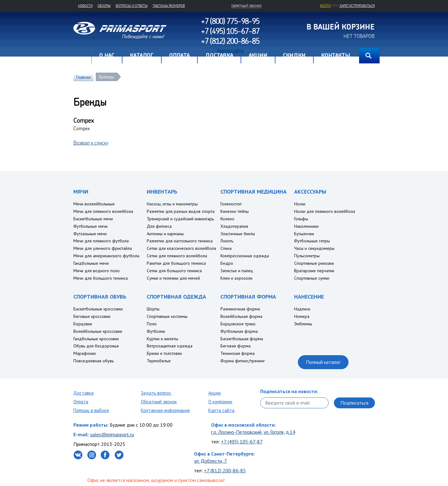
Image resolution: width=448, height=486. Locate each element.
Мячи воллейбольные (94, 204)
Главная (82, 56)
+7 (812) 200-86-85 (225, 470)
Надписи (302, 309)
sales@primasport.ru (112, 434)
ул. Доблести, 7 (210, 461)
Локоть (227, 241)
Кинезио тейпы (235, 211)
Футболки (156, 331)
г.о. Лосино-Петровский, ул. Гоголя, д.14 (253, 432)
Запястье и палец (237, 271)
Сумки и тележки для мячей (173, 278)
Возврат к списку (91, 143)
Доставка (83, 393)
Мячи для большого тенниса (101, 278)
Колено (227, 219)
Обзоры (104, 6)
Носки (300, 204)
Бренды (106, 77)
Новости (85, 6)
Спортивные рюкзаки (314, 263)
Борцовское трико (238, 324)
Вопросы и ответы (132, 6)
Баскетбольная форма (242, 339)
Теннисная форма (238, 353)
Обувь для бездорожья (96, 346)
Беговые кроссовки (92, 316)
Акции (215, 393)
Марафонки (85, 353)
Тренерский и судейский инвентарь (180, 219)
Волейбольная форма (241, 316)
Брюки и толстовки (164, 353)
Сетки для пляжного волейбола (177, 256)
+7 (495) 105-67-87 (242, 442)
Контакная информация (165, 410)
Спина (226, 248)
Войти (326, 6)
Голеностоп (231, 204)
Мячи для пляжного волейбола (103, 211)
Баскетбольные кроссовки (98, 309)
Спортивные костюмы (167, 316)
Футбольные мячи (90, 226)
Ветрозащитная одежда (170, 346)
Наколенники (306, 226)
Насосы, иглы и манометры (172, 204)
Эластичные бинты (238, 234)
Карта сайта (221, 410)
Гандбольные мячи (91, 263)
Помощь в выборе (91, 410)
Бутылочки (304, 234)
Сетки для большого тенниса (174, 271)
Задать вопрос (156, 393)
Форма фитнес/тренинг (243, 361)
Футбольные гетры (312, 241)
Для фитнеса (159, 226)
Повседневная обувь (94, 361)
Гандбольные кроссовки (96, 339)
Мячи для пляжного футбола (101, 241)
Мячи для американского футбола (106, 256)
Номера (302, 316)
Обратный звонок (159, 402)
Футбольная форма (239, 331)
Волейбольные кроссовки (98, 331)
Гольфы (301, 219)
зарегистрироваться (357, 6)
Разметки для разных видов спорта (181, 211)
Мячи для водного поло (97, 271)
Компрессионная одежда (245, 256)
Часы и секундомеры (314, 248)
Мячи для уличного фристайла (103, 248)
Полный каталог (323, 362)
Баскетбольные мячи (93, 219)
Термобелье (159, 361)
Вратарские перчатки (314, 271)
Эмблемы (303, 324)
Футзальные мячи (90, 234)
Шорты (153, 309)
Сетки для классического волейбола (181, 248)
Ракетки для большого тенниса (176, 263)
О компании (220, 402)
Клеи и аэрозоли (236, 278)
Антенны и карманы (165, 234)
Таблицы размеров (169, 6)
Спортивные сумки (312, 278)
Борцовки (83, 324)
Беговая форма (236, 346)
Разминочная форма (240, 309)
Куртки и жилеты (162, 339)
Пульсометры (307, 256)
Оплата (81, 402)
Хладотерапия (234, 226)
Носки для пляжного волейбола (325, 211)
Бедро (227, 263)
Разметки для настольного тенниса (180, 241)
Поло (152, 324)
